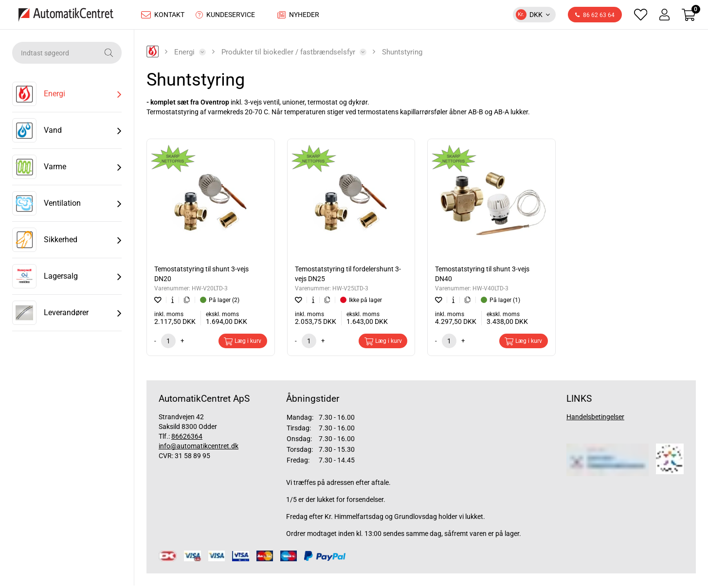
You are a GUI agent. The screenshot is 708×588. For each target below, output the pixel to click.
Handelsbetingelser (595, 419)
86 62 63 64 (595, 17)
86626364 (187, 439)
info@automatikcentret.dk (199, 448)
